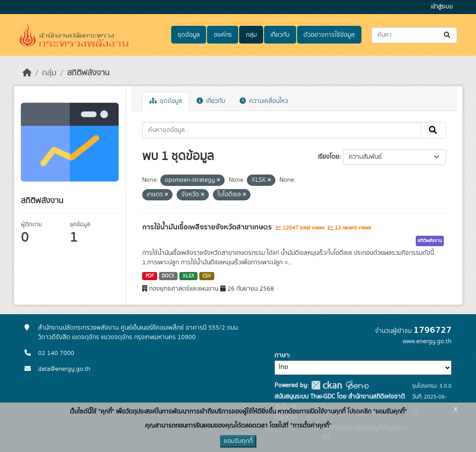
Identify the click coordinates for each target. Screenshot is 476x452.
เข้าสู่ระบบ (442, 7)
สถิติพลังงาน (88, 73)
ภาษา (282, 355)
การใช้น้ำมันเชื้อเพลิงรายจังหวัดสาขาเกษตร (208, 227)
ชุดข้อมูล (189, 35)
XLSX (188, 276)
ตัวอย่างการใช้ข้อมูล (329, 35)
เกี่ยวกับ (280, 35)
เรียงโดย (329, 157)
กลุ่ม (251, 35)
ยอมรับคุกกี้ (238, 441)
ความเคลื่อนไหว (264, 101)
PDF (150, 276)
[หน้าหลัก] (27, 73)
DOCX (168, 276)
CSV (207, 276)
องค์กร (223, 35)
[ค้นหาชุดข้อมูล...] (414, 35)
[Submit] (448, 35)
